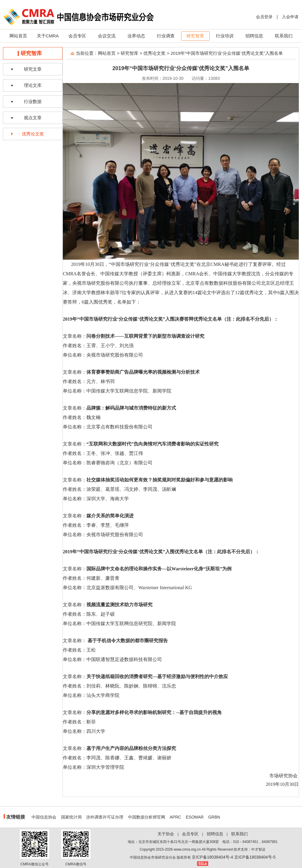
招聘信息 (254, 36)
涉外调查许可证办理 (105, 817)
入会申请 (290, 17)
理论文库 (33, 85)
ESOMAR (195, 817)
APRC (175, 817)
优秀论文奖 (33, 134)
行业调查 (166, 36)
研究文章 (33, 69)
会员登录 (264, 17)
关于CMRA (48, 36)
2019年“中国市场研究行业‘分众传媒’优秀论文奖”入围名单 (227, 53)
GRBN (214, 817)
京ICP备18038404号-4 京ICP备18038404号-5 (234, 857)
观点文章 (33, 118)
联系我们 (284, 36)
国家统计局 (71, 817)
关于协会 (166, 834)
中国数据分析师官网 (147, 817)
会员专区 (77, 36)
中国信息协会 (44, 817)
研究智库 (195, 36)
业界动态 (136, 36)
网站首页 (18, 36)
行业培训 (225, 36)
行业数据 (33, 101)
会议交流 (107, 36)
